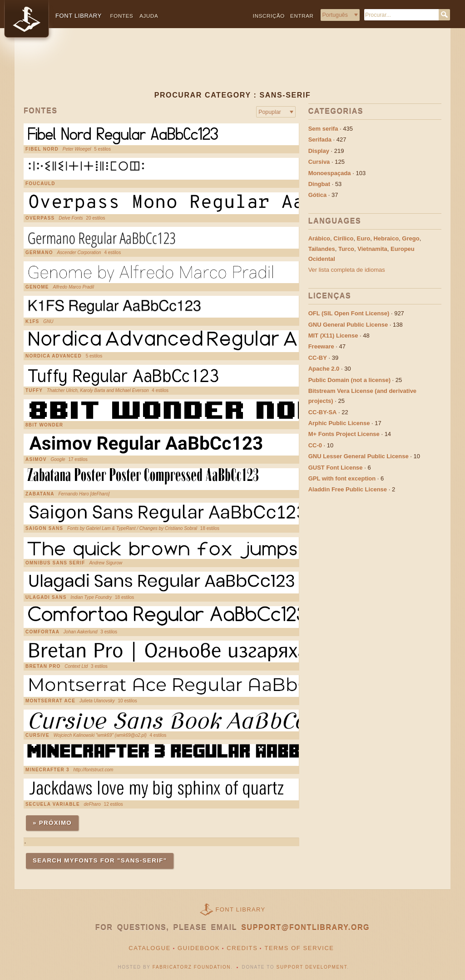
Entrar (302, 16)
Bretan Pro (43, 666)
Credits (242, 948)
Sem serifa (323, 129)
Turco (346, 249)
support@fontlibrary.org (305, 928)
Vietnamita (372, 249)
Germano (39, 253)
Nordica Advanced (54, 356)
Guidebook (199, 948)
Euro (364, 238)
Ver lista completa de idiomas (347, 270)
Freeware (321, 346)
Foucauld (40, 184)
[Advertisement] (232, 67)
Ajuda (149, 16)
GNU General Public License (348, 325)
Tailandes (322, 249)
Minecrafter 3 (47, 770)
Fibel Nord (42, 149)
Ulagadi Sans (46, 598)
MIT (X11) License (333, 336)
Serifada (320, 140)
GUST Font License (336, 468)
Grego (411, 238)
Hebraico (386, 238)
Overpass (40, 218)
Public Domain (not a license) (349, 380)
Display (319, 151)
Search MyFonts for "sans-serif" (100, 860)
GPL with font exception (342, 478)
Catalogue (150, 948)
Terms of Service (299, 948)
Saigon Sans (44, 529)
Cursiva (319, 162)
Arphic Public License (339, 423)
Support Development (312, 967)
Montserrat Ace (50, 701)
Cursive (37, 735)
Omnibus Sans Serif (55, 563)
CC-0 (315, 445)
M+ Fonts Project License (344, 434)
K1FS (32, 322)
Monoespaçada (330, 173)
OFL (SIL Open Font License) (349, 313)
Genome (37, 287)
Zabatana (40, 494)
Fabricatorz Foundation (192, 967)
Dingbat (319, 184)
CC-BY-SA (323, 412)
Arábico (319, 238)
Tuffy (34, 391)
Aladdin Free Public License (348, 489)
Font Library (241, 909)
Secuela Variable (53, 804)
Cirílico (343, 238)
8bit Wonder (44, 425)
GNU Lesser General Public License (359, 456)
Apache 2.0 (324, 369)
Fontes (122, 16)
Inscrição (269, 16)
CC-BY (318, 358)
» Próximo (52, 823)
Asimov (36, 460)
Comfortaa (42, 632)
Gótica (317, 195)
